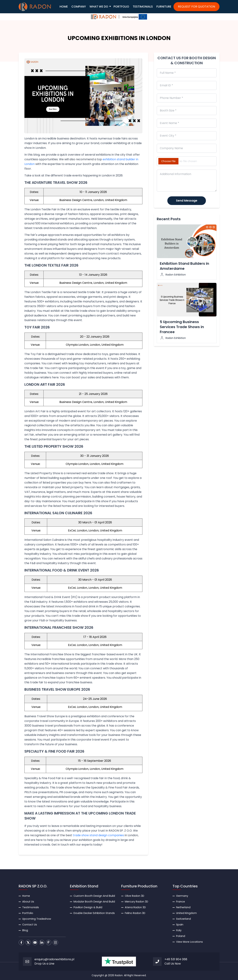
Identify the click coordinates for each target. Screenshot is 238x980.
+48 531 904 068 (176, 959)
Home (26, 896)
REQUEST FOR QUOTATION (196, 7)
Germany (182, 896)
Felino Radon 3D (135, 913)
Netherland (183, 907)
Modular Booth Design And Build (94, 902)
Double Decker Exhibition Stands (94, 913)
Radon (119, 975)
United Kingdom (186, 913)
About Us (28, 902)
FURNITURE (164, 7)
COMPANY (79, 7)
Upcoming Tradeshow (37, 919)
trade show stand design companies (98, 835)
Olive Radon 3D (135, 896)
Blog (25, 930)
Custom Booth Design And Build (94, 896)
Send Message (187, 201)
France (181, 902)
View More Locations (189, 942)
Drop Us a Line (44, 964)
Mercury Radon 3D (136, 902)
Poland (181, 936)
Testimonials (31, 907)
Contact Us (30, 925)
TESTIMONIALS (143, 7)
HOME (64, 7)
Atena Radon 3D (135, 907)
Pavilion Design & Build (88, 907)
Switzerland (183, 919)
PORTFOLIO (121, 7)
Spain (180, 925)
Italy (179, 930)
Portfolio (28, 913)
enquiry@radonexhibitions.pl (54, 959)
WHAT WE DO (99, 7)
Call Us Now (173, 964)
